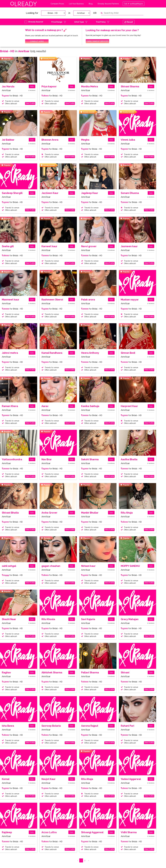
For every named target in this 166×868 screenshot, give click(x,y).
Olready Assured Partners (108, 4)
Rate (32, 86)
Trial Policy (101, 22)
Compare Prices (57, 4)
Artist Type (79, 22)
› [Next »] (89, 860)
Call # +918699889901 (134, 4)
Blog (91, 4)
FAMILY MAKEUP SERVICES (97, 41)
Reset (129, 22)
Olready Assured (36, 22)
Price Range (57, 22)
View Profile (30, 103)
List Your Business (76, 4)
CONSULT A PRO (37, 41)
